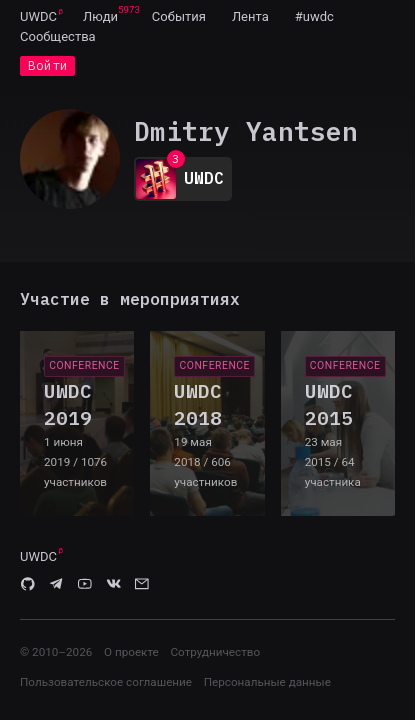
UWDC (38, 16)
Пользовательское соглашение (106, 682)
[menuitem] (38, 16)
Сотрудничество (215, 652)
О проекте (131, 652)
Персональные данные (267, 682)
